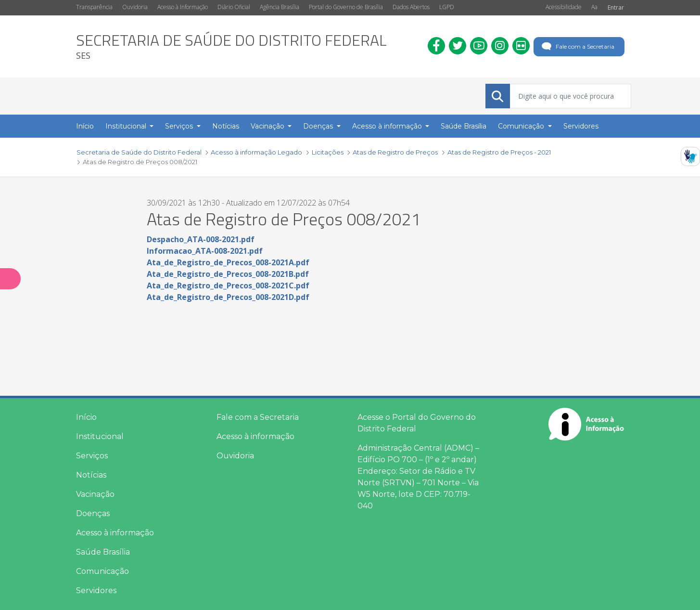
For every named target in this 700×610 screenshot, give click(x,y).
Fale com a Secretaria (577, 47)
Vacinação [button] (268, 126)
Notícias (91, 475)
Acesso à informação (115, 533)
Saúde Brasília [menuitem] (464, 126)
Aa (594, 7)
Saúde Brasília (103, 552)
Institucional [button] (127, 126)
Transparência (94, 7)
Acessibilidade (564, 7)
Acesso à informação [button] (388, 126)
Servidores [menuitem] (581, 126)
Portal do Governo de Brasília (346, 7)
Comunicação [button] (522, 126)
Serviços (92, 456)
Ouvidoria (135, 7)
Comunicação (102, 571)
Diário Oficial (234, 7)
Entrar (616, 7)
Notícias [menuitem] (226, 126)
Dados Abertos (411, 7)
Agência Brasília (280, 7)
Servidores (96, 591)
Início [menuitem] (85, 126)
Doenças (93, 513)
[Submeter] (497, 96)
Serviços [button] (180, 126)
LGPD (447, 7)
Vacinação (95, 494)
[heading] (231, 46)
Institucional (100, 436)
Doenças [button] (319, 126)
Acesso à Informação (183, 7)
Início (86, 417)
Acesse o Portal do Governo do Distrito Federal (417, 423)
